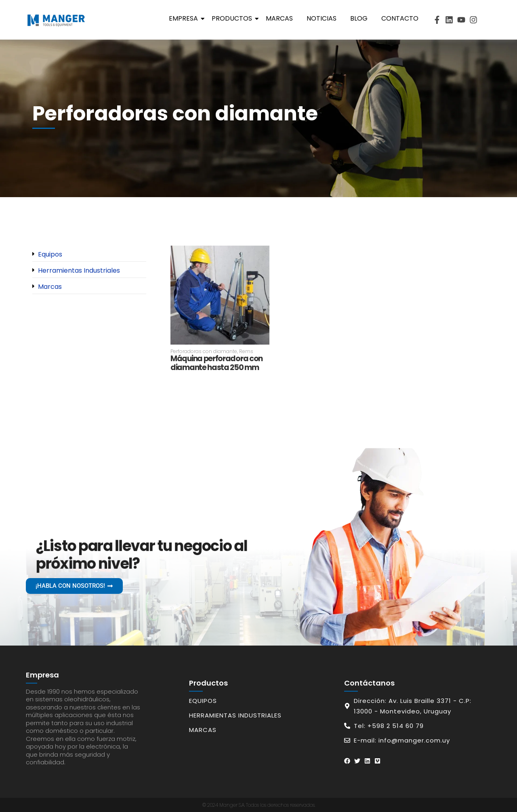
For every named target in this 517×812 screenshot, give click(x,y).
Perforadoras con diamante (204, 351)
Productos (233, 18)
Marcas (279, 18)
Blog (359, 18)
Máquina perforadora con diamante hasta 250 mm (216, 364)
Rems (246, 351)
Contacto (400, 18)
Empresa (185, 18)
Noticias (322, 18)
